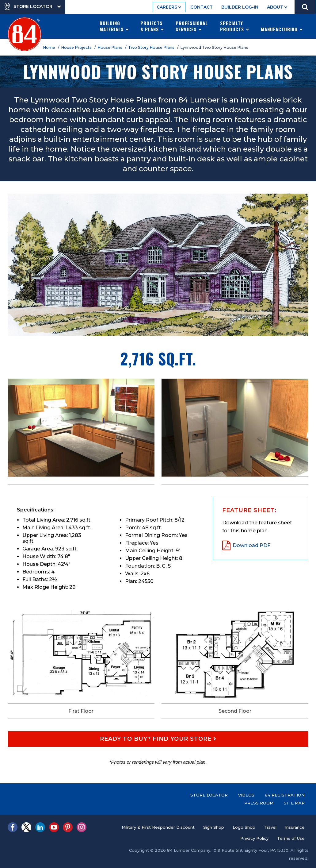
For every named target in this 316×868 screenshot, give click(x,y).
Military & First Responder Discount (158, 827)
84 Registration (285, 795)
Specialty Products (235, 26)
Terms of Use (291, 838)
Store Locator (209, 795)
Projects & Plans (152, 26)
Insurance (295, 827)
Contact (202, 7)
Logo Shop (244, 827)
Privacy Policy (254, 838)
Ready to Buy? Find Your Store (158, 739)
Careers (169, 7)
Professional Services (192, 26)
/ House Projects (76, 47)
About (277, 7)
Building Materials (114, 26)
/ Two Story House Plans (151, 47)
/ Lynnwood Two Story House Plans (214, 47)
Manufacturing (282, 26)
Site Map (294, 803)
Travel (270, 827)
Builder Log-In (240, 7)
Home (50, 47)
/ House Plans (109, 47)
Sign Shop (214, 827)
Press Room (259, 803)
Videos (246, 795)
